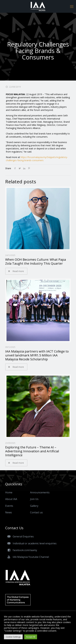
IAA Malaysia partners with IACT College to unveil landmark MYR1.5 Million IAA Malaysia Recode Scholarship (37, 355)
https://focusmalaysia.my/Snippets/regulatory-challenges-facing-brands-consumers (37, 159)
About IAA (11, 499)
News (9, 512)
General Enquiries (19, 536)
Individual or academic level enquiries (31, 543)
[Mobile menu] (72, 6)
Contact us (36, 512)
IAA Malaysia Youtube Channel (27, 557)
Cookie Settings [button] (13, 637)
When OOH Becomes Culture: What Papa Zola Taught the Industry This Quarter (36, 261)
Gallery (34, 506)
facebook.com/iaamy (21, 550)
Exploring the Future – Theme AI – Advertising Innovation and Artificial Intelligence (32, 451)
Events (9, 506)
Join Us (34, 499)
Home (9, 492)
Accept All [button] (31, 637)
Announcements (40, 492)
